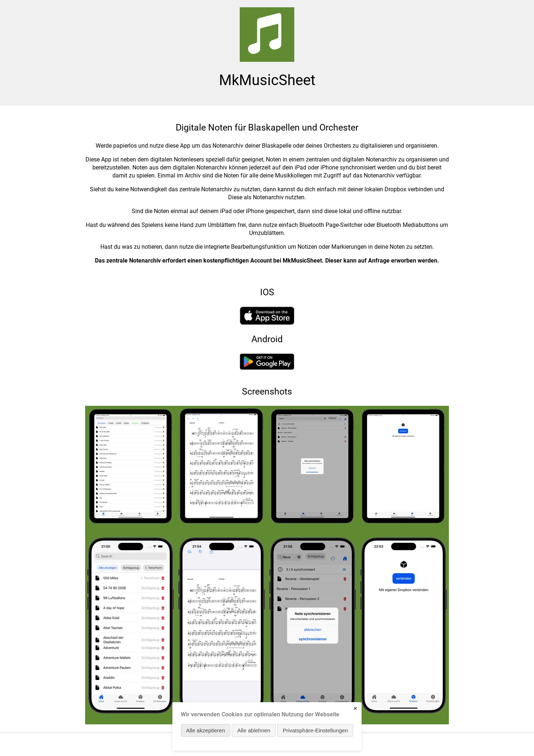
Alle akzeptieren (206, 730)
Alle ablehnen (254, 730)
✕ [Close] (355, 709)
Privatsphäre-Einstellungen (315, 730)
